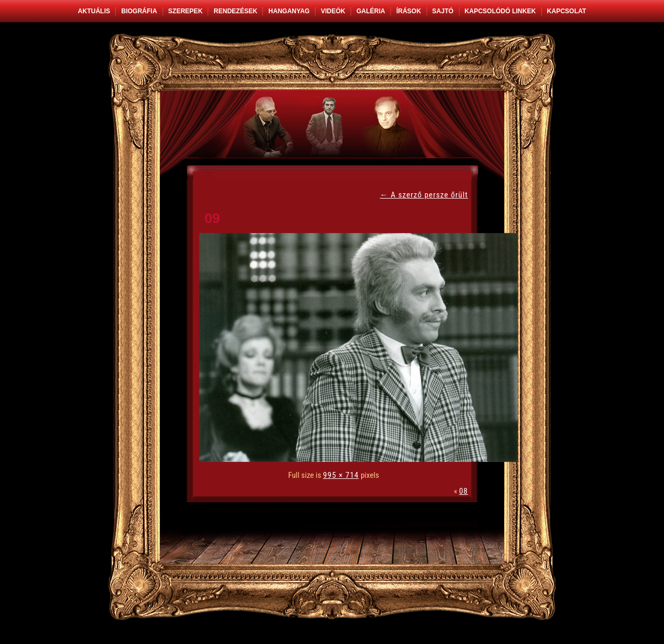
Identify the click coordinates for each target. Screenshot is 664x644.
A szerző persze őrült (424, 195)
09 (212, 218)
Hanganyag (289, 11)
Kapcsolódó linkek (500, 11)
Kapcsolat (567, 11)
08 (463, 491)
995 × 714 (341, 475)
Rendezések (235, 11)
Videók (333, 11)
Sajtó (443, 11)
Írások (409, 11)
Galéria (371, 11)
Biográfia (139, 11)
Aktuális (94, 11)
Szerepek (186, 11)
